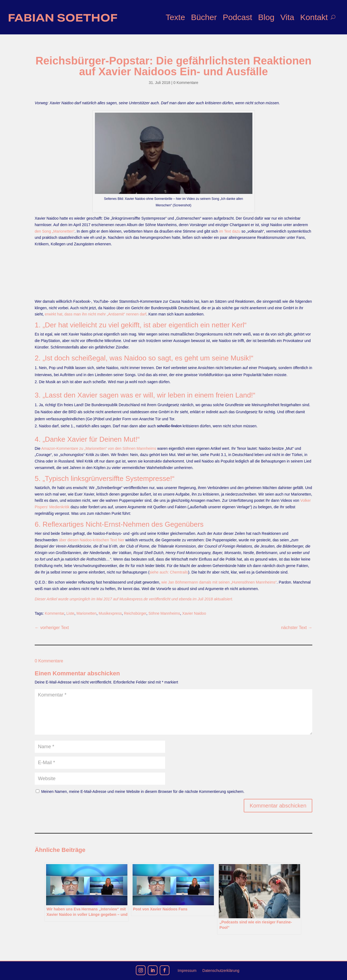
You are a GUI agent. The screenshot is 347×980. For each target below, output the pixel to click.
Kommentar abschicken (278, 806)
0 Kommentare (186, 83)
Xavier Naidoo (194, 613)
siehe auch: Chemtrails (169, 572)
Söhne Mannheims (164, 613)
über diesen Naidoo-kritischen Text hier (92, 540)
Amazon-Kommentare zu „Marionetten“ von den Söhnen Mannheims (99, 448)
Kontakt (314, 17)
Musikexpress (110, 613)
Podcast (237, 17)
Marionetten (86, 613)
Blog (266, 17)
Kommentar (54, 613)
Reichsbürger (135, 613)
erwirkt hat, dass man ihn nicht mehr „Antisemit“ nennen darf (95, 314)
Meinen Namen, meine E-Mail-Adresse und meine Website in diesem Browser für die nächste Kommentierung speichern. (143, 792)
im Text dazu (230, 231)
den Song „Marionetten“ (55, 231)
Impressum (187, 971)
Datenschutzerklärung (221, 971)
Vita (287, 17)
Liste (70, 613)
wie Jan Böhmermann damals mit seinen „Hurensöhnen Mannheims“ (219, 582)
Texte (175, 17)
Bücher (204, 17)
